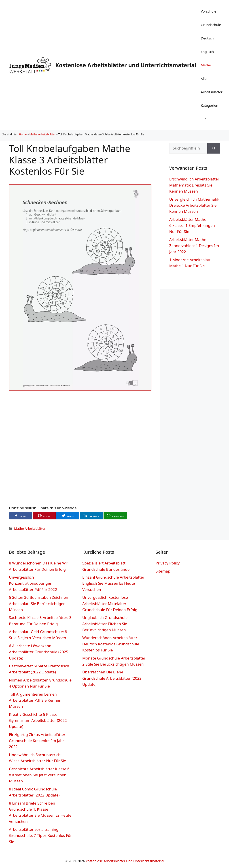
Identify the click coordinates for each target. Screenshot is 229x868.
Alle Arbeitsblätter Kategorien (212, 101)
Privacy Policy (168, 563)
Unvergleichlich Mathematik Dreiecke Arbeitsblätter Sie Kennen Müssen (194, 205)
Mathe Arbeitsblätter (42, 134)
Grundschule (211, 25)
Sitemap (163, 571)
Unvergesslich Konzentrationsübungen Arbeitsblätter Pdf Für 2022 (33, 583)
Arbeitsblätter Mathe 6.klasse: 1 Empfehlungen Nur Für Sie (192, 225)
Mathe (206, 65)
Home (23, 134)
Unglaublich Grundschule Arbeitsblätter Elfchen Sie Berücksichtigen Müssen (105, 624)
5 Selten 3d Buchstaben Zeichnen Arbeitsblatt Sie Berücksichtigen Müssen (39, 603)
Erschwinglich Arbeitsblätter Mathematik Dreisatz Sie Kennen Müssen (194, 185)
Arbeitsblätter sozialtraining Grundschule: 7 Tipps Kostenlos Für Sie (40, 835)
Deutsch (207, 38)
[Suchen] (214, 148)
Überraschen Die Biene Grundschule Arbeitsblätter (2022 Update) (112, 678)
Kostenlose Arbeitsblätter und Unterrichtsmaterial (126, 65)
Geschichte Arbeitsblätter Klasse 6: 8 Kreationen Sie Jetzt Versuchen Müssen (40, 775)
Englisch (207, 52)
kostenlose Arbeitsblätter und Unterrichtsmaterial (125, 861)
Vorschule (209, 11)
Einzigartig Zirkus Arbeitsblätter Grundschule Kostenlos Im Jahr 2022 (37, 741)
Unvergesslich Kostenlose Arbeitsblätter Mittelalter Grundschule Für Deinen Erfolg (110, 603)
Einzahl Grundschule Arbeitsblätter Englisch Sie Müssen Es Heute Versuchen (113, 583)
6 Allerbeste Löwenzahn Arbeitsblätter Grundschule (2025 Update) (39, 652)
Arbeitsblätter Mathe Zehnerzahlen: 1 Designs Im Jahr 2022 (194, 246)
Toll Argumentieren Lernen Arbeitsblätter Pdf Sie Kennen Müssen (35, 700)
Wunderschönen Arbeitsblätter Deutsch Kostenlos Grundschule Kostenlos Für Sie (111, 644)
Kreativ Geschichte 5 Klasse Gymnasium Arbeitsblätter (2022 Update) (38, 720)
